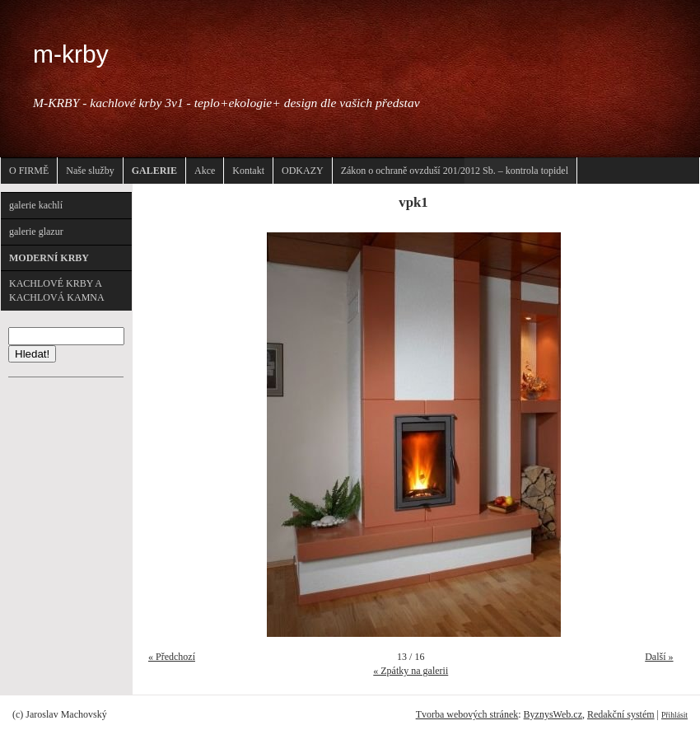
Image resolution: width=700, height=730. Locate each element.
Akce (205, 171)
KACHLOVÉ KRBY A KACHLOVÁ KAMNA (57, 290)
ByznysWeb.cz (553, 714)
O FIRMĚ (29, 171)
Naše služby (90, 171)
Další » (659, 657)
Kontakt (248, 171)
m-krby (71, 54)
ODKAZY (303, 171)
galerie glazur (36, 232)
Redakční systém (621, 714)
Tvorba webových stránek (467, 714)
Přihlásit (674, 715)
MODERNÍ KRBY (49, 258)
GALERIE (154, 171)
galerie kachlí (36, 205)
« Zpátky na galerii (411, 671)
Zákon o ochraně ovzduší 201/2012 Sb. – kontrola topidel (455, 171)
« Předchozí (172, 657)
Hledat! (32, 354)
